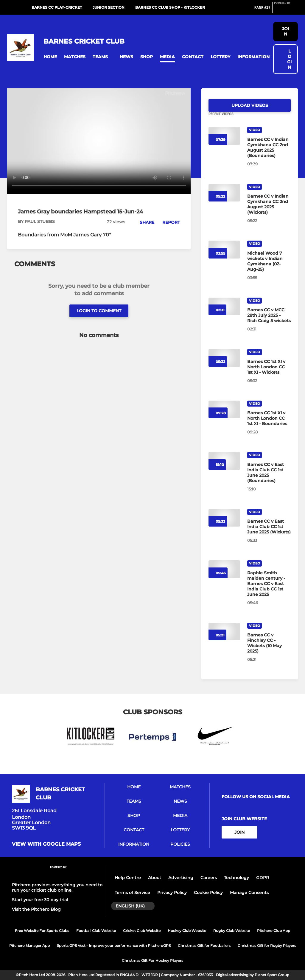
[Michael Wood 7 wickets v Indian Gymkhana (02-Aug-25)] (269, 268)
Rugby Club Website (232, 931)
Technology (236, 878)
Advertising (181, 878)
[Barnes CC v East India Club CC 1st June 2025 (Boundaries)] (269, 480)
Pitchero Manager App (29, 946)
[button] (50, 57)
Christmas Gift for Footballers (204, 946)
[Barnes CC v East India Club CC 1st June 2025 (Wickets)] (269, 534)
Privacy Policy (172, 893)
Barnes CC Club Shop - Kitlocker (170, 7)
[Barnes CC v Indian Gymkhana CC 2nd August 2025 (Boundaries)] (269, 155)
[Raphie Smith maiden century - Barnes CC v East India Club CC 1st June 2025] (269, 591)
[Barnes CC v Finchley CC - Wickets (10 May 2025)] (269, 650)
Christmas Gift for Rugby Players (267, 946)
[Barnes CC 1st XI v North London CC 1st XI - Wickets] (269, 374)
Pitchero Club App (274, 931)
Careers (209, 878)
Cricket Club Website (142, 931)
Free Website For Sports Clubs (42, 931)
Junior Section (109, 7)
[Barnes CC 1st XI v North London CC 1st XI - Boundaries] (269, 425)
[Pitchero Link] (286, 10)
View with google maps (46, 844)
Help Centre (128, 878)
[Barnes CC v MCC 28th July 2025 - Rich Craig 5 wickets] (269, 322)
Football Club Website (96, 931)
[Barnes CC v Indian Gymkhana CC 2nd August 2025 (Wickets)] (269, 211)
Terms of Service (132, 893)
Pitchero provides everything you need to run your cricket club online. (57, 887)
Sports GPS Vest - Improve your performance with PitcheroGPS (114, 946)
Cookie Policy (208, 893)
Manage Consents (249, 893)
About (155, 878)
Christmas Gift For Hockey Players (152, 960)
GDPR (263, 878)
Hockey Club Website (187, 931)
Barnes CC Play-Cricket (57, 7)
